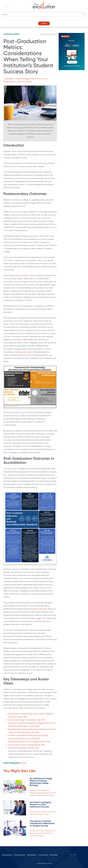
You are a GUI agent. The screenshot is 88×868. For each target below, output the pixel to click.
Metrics (16, 34)
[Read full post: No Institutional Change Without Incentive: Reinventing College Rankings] (15, 787)
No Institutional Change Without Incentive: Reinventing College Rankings (41, 782)
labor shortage (40, 609)
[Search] (44, 14)
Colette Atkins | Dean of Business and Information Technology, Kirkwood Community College (42, 833)
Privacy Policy (20, 855)
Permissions (32, 855)
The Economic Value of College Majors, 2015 (26, 745)
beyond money (22, 275)
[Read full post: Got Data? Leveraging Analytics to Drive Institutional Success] (15, 808)
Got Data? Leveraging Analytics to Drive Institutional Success (40, 805)
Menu (44, 23)
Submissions (7, 855)
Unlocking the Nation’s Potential (28, 352)
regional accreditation (17, 475)
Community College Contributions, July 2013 (26, 720)
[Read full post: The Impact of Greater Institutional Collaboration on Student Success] (15, 829)
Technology (8, 34)
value (9, 440)
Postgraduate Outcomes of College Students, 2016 (29, 742)
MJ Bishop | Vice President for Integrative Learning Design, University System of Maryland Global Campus (43, 793)
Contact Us (43, 855)
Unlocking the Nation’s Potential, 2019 (23, 748)
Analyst (24, 763)
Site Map (54, 855)
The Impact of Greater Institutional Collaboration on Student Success (42, 823)
